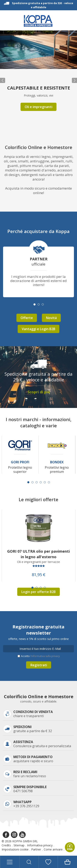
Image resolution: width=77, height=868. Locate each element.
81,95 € (39, 575)
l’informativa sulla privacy (45, 656)
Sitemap (19, 845)
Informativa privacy (40, 845)
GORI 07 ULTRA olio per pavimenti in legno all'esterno (38, 554)
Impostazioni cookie (15, 849)
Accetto (40, 656)
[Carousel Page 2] (32, 482)
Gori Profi (20, 462)
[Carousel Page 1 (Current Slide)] (28, 482)
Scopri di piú (39, 392)
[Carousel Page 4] (41, 482)
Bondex (57, 462)
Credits (6, 845)
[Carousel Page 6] (49, 482)
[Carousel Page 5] (45, 482)
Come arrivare (53, 849)
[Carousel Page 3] (37, 482)
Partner (36, 849)
